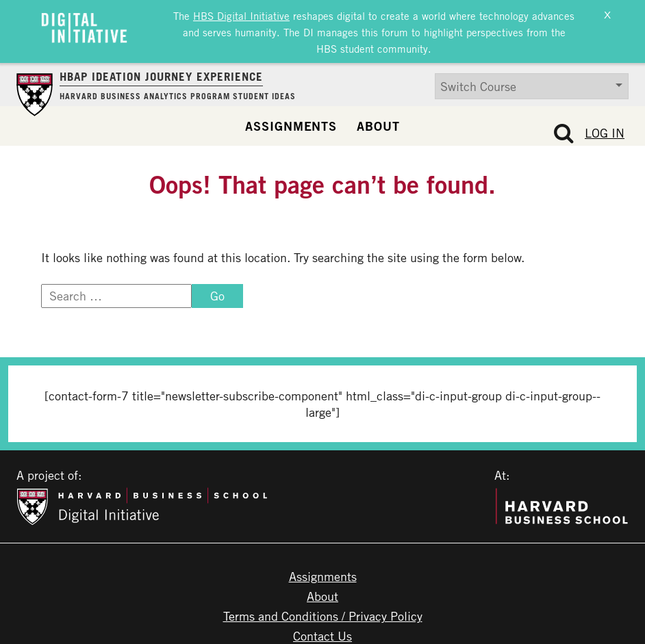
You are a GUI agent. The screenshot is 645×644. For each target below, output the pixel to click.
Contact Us (322, 632)
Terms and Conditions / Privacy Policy (323, 612)
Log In (605, 128)
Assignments (291, 121)
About (378, 121)
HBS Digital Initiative (241, 15)
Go (217, 292)
